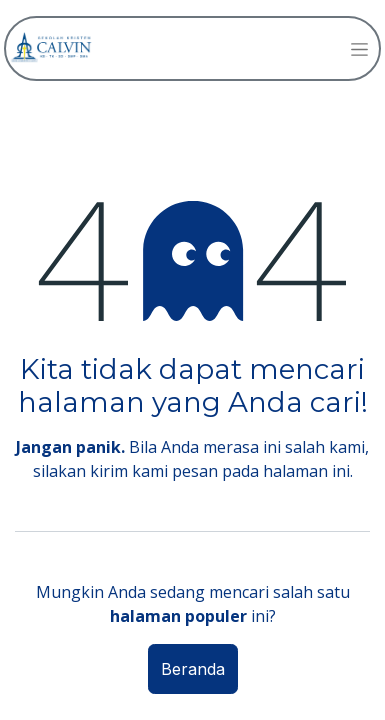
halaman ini (306, 471)
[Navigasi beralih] (359, 48)
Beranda (193, 669)
